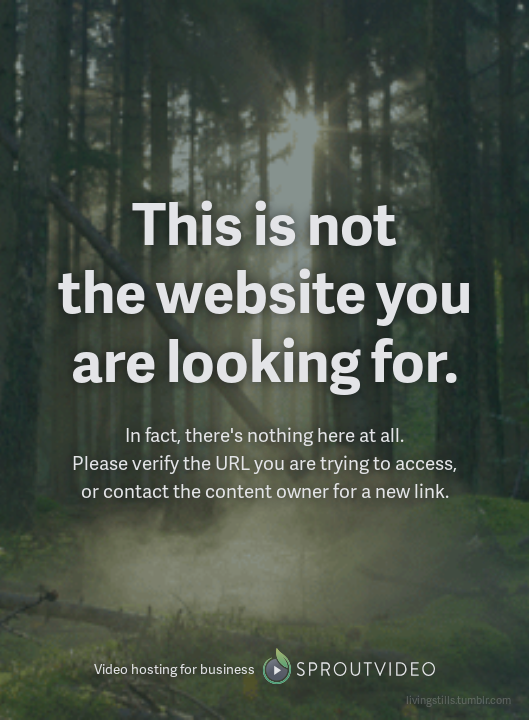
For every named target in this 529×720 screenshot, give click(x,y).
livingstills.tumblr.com (458, 699)
